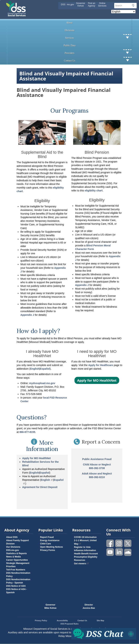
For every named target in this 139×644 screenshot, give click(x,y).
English (35, 369)
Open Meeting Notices (52, 547)
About (69, 23)
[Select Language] (123, 12)
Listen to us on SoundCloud (128, 552)
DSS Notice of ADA (16, 586)
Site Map (100, 621)
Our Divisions (13, 547)
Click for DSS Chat (104, 634)
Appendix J (82, 285)
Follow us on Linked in (119, 552)
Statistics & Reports (16, 553)
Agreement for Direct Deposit (40, 487)
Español (44, 473)
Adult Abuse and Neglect (97, 474)
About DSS (12, 537)
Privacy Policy (41, 621)
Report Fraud (47, 537)
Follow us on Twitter (128, 543)
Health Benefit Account (86, 554)
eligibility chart (94, 191)
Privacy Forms (48, 550)
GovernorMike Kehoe (50, 606)
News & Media (13, 557)
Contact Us (98, 61)
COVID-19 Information (85, 537)
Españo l (45, 369)
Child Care (46, 544)
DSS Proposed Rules (69, 624)
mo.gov (70, 5)
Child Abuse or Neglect (97, 465)
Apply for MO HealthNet (36, 458)
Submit (133, 5)
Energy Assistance (50, 540)
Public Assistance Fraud (97, 459)
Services (98, 38)
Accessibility (62, 621)
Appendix (27, 315)
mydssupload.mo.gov (42, 383)
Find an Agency (92, 5)
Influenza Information (85, 550)
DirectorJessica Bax (89, 606)
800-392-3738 (97, 468)
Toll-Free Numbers (16, 570)
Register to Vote (82, 547)
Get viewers (82, 564)
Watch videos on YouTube (110, 552)
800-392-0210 (97, 477)
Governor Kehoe (81, 5)
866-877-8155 (27, 432)
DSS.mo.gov (13, 550)
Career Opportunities (17, 560)
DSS (63, 5)
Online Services (102, 5)
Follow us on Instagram (119, 543)
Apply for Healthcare (101, 365)
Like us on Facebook (110, 543)
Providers (98, 53)
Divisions (69, 30)
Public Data (69, 45)
